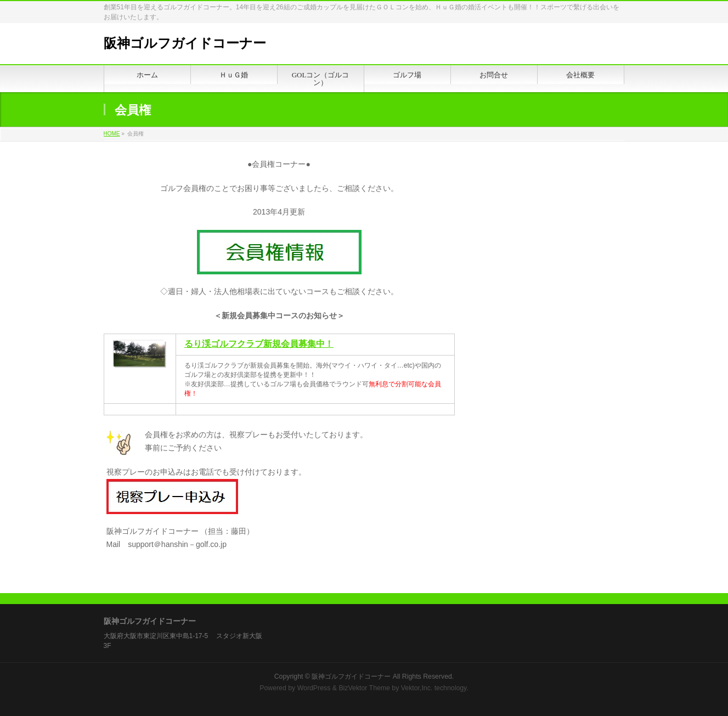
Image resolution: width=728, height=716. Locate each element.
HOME (112, 134)
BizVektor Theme (364, 688)
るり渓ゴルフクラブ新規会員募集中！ (259, 344)
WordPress (314, 688)
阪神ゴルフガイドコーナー (185, 43)
